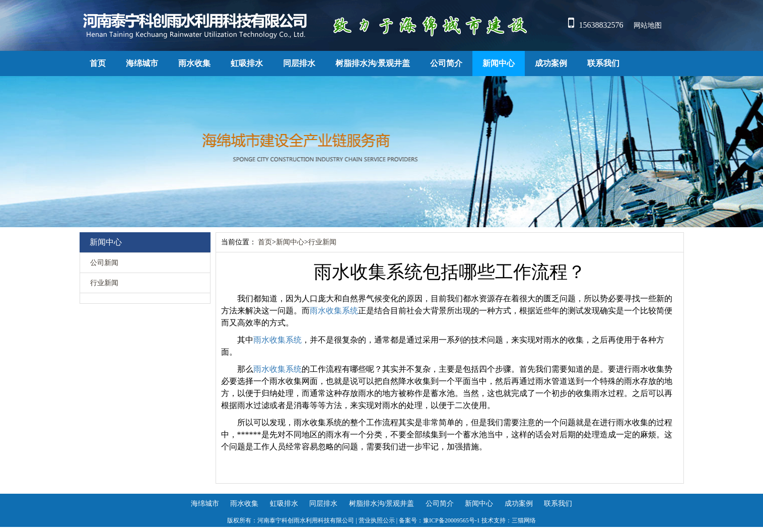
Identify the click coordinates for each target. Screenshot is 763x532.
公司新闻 (104, 263)
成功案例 (551, 63)
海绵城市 (142, 63)
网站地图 (648, 25)
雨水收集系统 (334, 311)
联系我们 (603, 63)
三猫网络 (524, 520)
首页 (98, 63)
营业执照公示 (377, 520)
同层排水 (299, 63)
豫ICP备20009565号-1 (452, 520)
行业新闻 (104, 283)
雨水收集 (194, 63)
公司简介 (446, 63)
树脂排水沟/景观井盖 (373, 63)
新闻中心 (499, 63)
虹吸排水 (247, 63)
